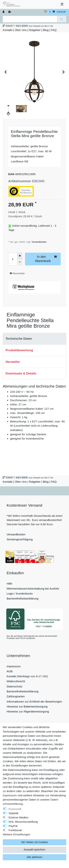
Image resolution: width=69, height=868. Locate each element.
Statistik (14, 813)
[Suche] (62, 19)
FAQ (54, 30)
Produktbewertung (19, 350)
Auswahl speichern (35, 850)
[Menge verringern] (20, 262)
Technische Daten (19, 339)
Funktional (15, 830)
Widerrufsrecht (16, 681)
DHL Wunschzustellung (23, 822)
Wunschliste (17, 273)
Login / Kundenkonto (20, 594)
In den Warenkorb (46, 259)
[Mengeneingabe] (13, 259)
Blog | (46, 30)
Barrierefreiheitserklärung (23, 598)
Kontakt (8, 30)
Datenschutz (15, 686)
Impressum (14, 666)
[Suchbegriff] (30, 19)
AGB (10, 671)
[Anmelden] (4, 12)
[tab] (34, 339)
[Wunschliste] (46, 12)
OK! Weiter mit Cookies (34, 842)
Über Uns (21, 30)
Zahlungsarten (16, 696)
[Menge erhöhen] (20, 256)
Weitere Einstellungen (16, 834)
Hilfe (9, 584)
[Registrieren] (10, 12)
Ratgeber (35, 30)
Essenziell (15, 809)
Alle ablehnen (34, 857)
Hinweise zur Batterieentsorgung (27, 706)
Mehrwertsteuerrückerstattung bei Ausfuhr (33, 589)
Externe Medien (19, 817)
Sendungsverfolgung (20, 539)
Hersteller (13, 362)
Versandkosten (39, 242)
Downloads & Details (21, 373)
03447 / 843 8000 (17, 26)
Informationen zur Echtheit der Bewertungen (34, 701)
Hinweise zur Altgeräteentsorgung (28, 711)
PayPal (13, 826)
